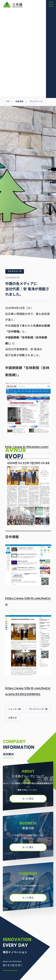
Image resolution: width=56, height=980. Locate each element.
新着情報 (19, 102)
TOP (8, 101)
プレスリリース (36, 102)
